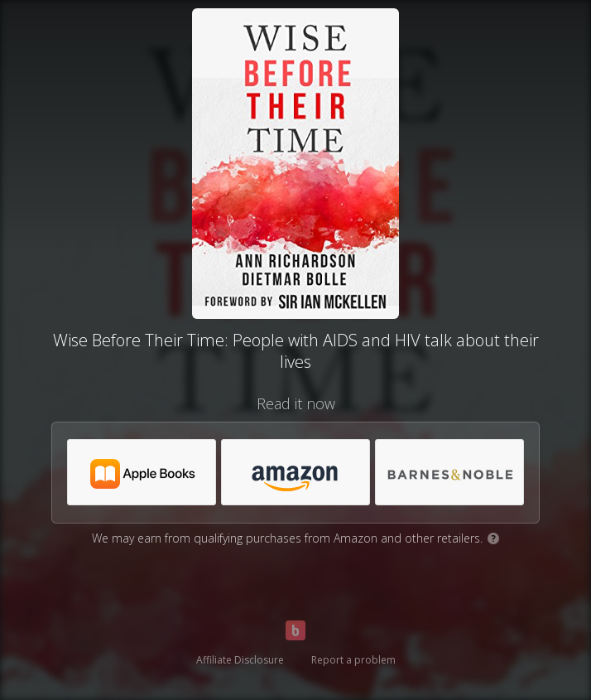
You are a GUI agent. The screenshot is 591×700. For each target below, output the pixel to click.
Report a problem (353, 660)
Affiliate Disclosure (240, 660)
